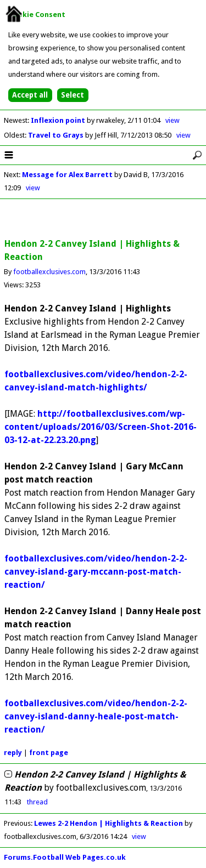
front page (49, 753)
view (172, 120)
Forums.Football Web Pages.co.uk (65, 857)
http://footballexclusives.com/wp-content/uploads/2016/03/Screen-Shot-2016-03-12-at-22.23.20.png (101, 427)
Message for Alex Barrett (67, 175)
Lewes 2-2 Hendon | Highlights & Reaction (108, 823)
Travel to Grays (57, 135)
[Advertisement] (103, 219)
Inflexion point (59, 120)
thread (37, 802)
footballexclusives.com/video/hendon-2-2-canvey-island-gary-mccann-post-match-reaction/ (96, 572)
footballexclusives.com (49, 272)
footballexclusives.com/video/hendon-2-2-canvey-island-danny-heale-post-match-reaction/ (96, 716)
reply (13, 753)
